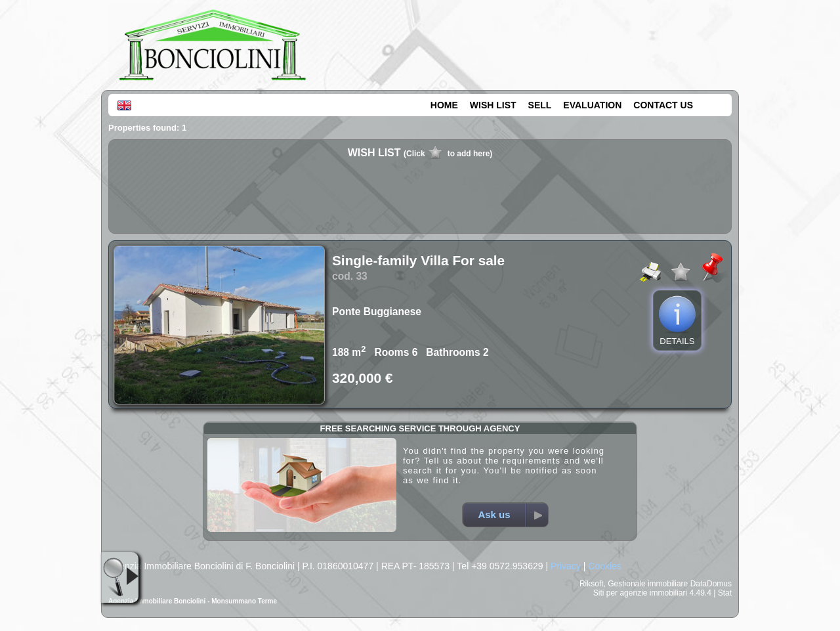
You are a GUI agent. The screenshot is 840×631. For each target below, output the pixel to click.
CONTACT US (663, 105)
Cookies (605, 566)
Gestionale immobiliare (648, 584)
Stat (725, 593)
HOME (444, 105)
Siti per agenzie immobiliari (640, 593)
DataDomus (711, 584)
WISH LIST (493, 105)
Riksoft (592, 584)
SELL (540, 105)
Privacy (566, 566)
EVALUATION (592, 105)
